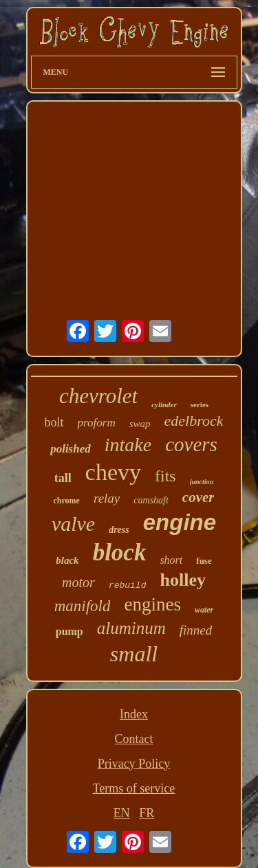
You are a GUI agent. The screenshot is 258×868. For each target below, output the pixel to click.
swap (140, 424)
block (120, 552)
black (67, 560)
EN (122, 813)
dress (119, 530)
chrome (67, 501)
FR (147, 813)
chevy (113, 472)
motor (78, 582)
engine (180, 522)
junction (202, 482)
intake (128, 445)
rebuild (128, 585)
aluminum (131, 628)
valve (73, 524)
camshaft (151, 500)
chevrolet (98, 396)
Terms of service (134, 788)
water (204, 610)
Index (134, 714)
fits (165, 476)
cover (198, 497)
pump (69, 631)
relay (107, 498)
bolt (54, 422)
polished (71, 449)
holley (182, 580)
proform (97, 423)
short (171, 560)
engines (152, 604)
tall (63, 478)
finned (196, 630)
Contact (134, 739)
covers (191, 444)
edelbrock (194, 421)
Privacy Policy (134, 764)
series (200, 404)
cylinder (164, 404)
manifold (83, 606)
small (134, 654)
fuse (204, 561)
